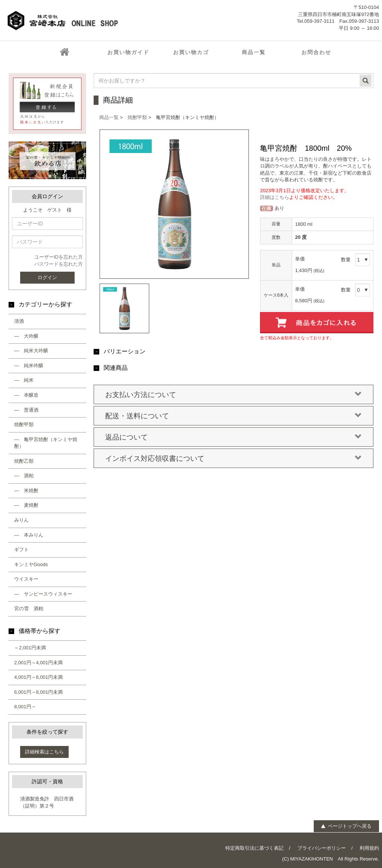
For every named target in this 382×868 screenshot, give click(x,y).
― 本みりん (29, 535)
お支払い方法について (234, 395)
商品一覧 (109, 117)
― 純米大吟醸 (31, 351)
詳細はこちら (275, 197)
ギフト (21, 549)
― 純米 (24, 380)
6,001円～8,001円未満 (38, 692)
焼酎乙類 (24, 461)
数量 (346, 260)
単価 (300, 259)
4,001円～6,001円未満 (38, 677)
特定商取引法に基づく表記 (254, 848)
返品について (234, 437)
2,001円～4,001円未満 (38, 663)
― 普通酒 (26, 410)
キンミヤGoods (31, 564)
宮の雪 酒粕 (29, 608)
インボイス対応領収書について (234, 459)
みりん (21, 520)
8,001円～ (25, 707)
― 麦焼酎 (26, 505)
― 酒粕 (24, 476)
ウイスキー (26, 579)
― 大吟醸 (26, 336)
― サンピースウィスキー (43, 594)
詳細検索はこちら (44, 752)
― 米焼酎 (26, 491)
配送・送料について (234, 416)
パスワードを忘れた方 (59, 264)
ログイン (47, 277)
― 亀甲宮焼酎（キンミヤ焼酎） (46, 443)
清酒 (19, 321)
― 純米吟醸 (29, 366)
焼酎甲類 (24, 424)
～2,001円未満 (30, 648)
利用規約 (369, 848)
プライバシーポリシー (322, 848)
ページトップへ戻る (346, 826)
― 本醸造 (26, 395)
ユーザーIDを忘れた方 (59, 257)
